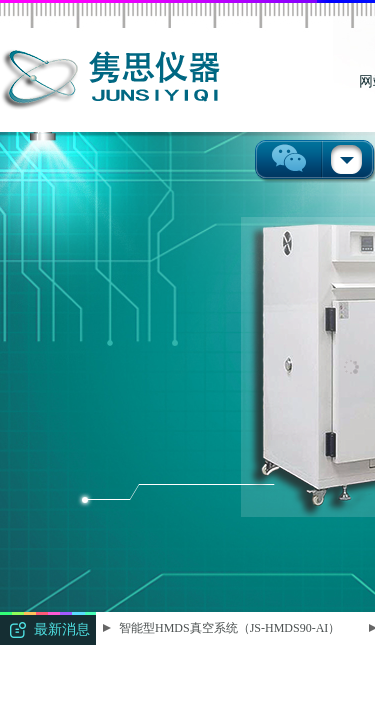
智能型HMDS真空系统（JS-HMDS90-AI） (230, 628)
